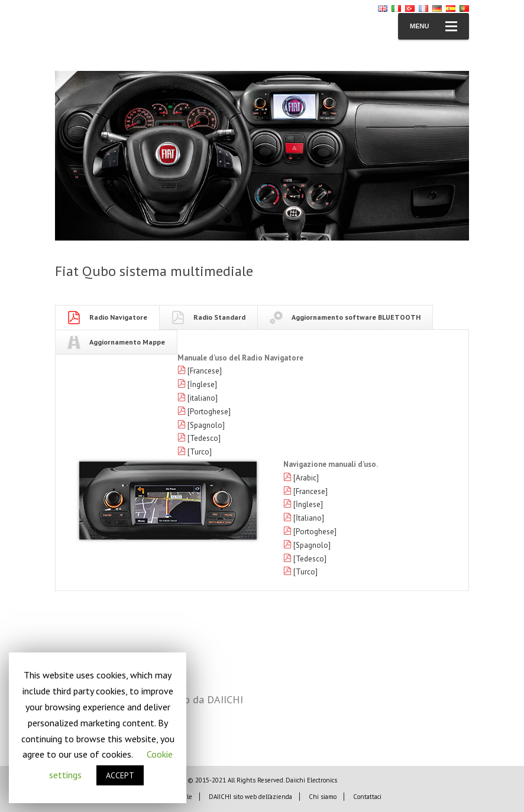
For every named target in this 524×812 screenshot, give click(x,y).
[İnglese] (202, 384)
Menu (434, 26)
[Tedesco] (204, 438)
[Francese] (205, 371)
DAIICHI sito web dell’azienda (250, 797)
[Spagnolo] (206, 425)
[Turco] (200, 452)
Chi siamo (323, 797)
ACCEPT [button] (120, 775)
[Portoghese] (209, 412)
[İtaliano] (309, 518)
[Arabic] (306, 478)
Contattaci (367, 797)
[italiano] (203, 398)
